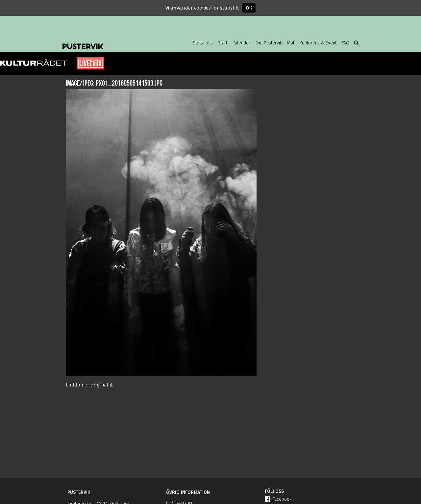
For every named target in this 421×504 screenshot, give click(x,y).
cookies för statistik (216, 8)
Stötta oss (203, 43)
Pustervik (115, 41)
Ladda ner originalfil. (89, 385)
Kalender (241, 43)
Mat (291, 43)
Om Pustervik (269, 43)
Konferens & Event (318, 43)
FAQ (346, 43)
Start (223, 43)
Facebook (278, 499)
